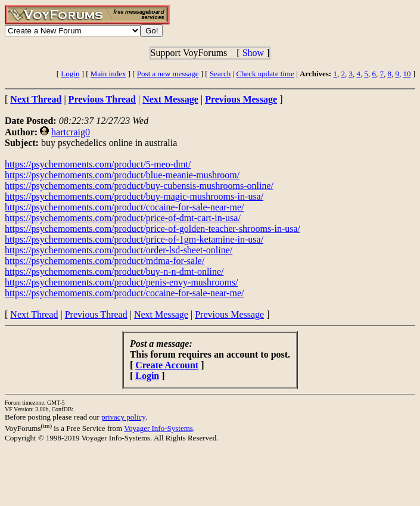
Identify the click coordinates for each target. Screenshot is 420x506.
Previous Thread (96, 314)
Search (220, 74)
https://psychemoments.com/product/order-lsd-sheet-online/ (119, 250)
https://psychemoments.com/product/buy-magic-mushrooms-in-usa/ (134, 196)
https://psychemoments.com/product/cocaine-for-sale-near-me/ (124, 207)
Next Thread (34, 314)
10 (407, 74)
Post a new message (168, 74)
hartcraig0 (71, 132)
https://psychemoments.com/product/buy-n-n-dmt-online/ (114, 271)
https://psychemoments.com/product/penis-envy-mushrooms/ (122, 282)
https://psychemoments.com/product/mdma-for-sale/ (105, 261)
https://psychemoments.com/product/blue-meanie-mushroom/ (122, 175)
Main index (108, 74)
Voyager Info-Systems (158, 428)
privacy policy (123, 417)
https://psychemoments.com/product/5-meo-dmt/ (98, 164)
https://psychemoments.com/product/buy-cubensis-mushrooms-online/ (139, 186)
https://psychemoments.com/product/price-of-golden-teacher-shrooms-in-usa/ (153, 229)
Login (70, 74)
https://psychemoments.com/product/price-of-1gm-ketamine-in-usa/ (134, 239)
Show (253, 53)
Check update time (265, 74)
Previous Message (229, 314)
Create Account (167, 365)
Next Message (161, 314)
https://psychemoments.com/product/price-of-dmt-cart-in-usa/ (123, 218)
